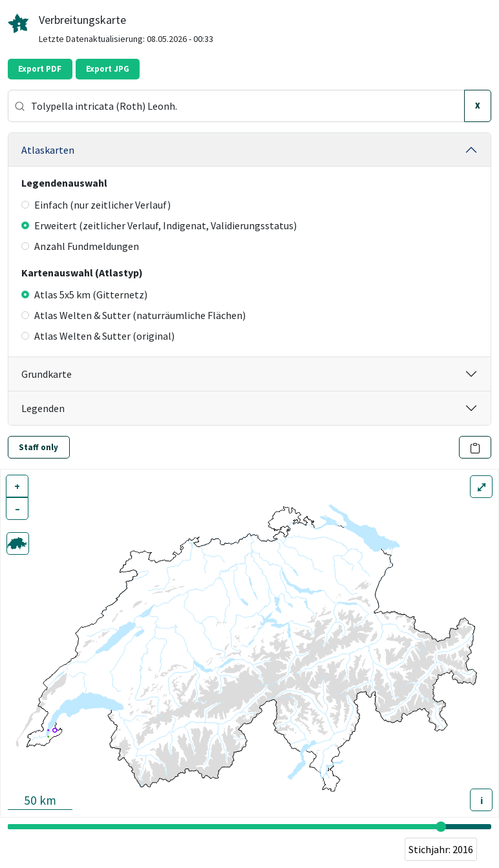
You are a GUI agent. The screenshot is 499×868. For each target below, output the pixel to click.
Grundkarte (47, 374)
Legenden (43, 408)
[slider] (441, 827)
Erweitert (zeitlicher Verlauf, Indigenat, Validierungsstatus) (159, 225)
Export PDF (40, 69)
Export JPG (108, 69)
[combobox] (236, 106)
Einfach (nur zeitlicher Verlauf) (96, 205)
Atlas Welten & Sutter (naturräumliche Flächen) (133, 315)
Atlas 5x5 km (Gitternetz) (84, 294)
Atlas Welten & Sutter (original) (98, 336)
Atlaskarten (48, 150)
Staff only (38, 447)
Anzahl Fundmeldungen (80, 246)
